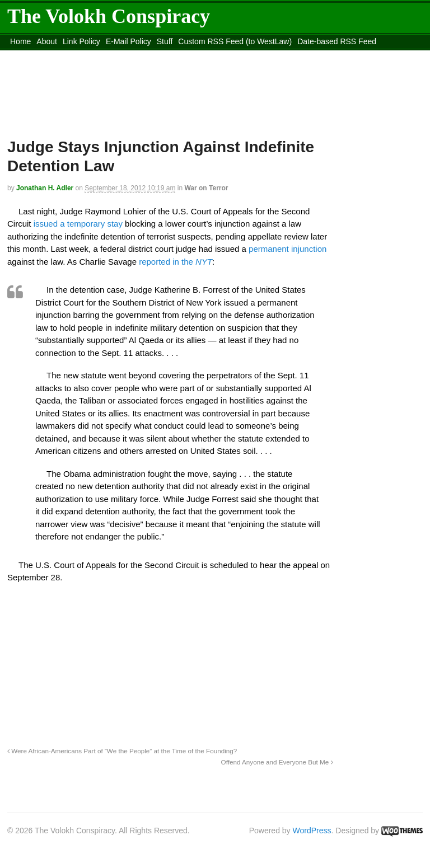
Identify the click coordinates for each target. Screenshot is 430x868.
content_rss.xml (95, 55)
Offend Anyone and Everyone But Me (277, 762)
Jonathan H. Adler (45, 188)
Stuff (165, 41)
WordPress (312, 831)
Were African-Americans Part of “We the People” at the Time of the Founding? (122, 751)
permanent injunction (288, 249)
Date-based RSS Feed (337, 41)
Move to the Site (187, 55)
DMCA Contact (36, 55)
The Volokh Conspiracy (109, 16)
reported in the (176, 262)
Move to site (287, 55)
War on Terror (206, 188)
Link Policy (81, 41)
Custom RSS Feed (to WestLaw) (235, 41)
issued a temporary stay (77, 224)
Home (20, 41)
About (47, 41)
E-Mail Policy (128, 41)
